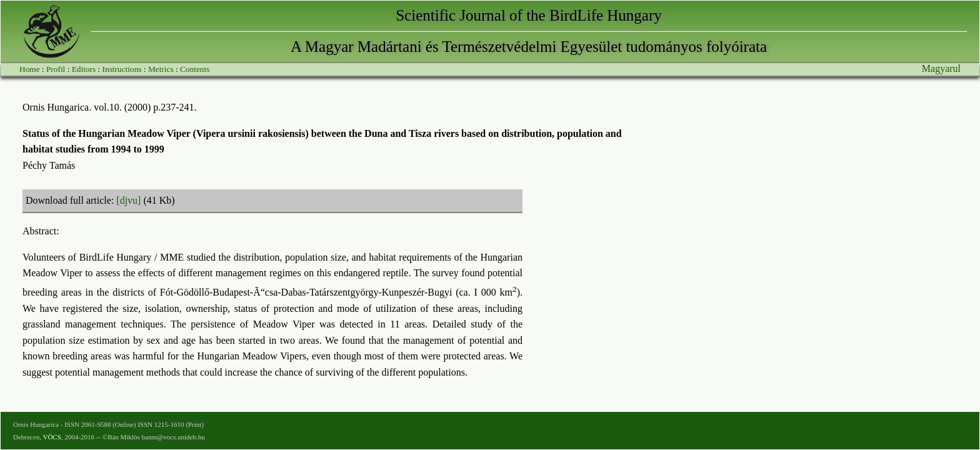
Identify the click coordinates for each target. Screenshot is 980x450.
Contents (195, 69)
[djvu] (128, 200)
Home (30, 69)
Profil (56, 69)
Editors (84, 69)
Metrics (161, 69)
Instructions (122, 69)
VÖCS (52, 437)
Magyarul (941, 68)
